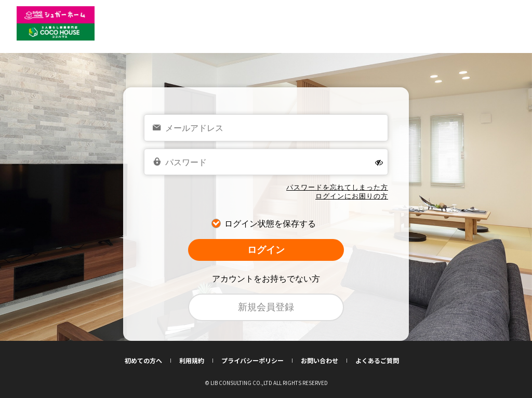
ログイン (266, 250)
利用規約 (196, 361)
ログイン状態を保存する (270, 224)
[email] (266, 128)
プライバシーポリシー (257, 361)
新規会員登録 (266, 307)
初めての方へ (148, 361)
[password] (266, 162)
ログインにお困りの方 (352, 196)
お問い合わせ (324, 361)
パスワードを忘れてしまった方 (337, 187)
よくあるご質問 (377, 361)
